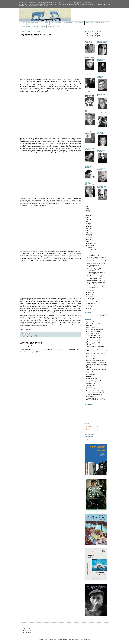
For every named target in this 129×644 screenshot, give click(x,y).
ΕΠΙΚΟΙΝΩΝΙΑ (27, 632)
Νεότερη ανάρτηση (25, 349)
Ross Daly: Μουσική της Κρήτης (95, 276)
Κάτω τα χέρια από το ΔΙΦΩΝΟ (94, 361)
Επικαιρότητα (89, 359)
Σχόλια (88, 429)
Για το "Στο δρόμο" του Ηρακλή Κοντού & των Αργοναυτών (97, 287)
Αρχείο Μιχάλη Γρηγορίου (92, 341)
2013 (88, 233)
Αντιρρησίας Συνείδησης (92, 324)
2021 (88, 215)
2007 (88, 308)
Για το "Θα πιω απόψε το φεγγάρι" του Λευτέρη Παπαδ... (97, 258)
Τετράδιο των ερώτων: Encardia (95, 278)
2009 (88, 241)
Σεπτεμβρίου (91, 250)
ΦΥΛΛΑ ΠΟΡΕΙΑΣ (53, 26)
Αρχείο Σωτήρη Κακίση (92, 343)
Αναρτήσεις (89, 426)
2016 (88, 226)
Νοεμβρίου (91, 246)
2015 (88, 228)
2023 (88, 211)
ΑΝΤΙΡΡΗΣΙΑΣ (100, 23)
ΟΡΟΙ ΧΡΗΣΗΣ (27, 630)
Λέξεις (88, 368)
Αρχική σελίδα (50, 349)
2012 (88, 235)
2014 (88, 230)
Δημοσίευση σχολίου (28, 346)
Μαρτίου (90, 299)
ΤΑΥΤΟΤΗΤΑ (27, 628)
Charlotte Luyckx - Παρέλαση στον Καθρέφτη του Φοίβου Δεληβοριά (95, 399)
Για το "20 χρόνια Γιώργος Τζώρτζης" (96, 263)
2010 (88, 239)
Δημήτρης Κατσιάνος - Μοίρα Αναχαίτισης (96, 350)
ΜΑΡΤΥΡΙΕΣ (79, 23)
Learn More (101, 4)
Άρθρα (88, 326)
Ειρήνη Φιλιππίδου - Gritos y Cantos (95, 353)
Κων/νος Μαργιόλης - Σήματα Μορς (95, 363)
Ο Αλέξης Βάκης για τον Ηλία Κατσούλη (97, 261)
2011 (88, 237)
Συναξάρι (88, 387)
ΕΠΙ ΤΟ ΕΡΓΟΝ (68, 23)
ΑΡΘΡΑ (23, 23)
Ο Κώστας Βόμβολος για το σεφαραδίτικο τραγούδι (94, 255)
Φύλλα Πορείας (90, 397)
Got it (109, 4)
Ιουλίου (90, 290)
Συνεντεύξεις (89, 389)
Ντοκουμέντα (89, 385)
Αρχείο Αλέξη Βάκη (91, 328)
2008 (88, 306)
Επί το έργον (89, 357)
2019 (88, 220)
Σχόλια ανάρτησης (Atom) (33, 352)
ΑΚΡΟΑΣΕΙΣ (44, 23)
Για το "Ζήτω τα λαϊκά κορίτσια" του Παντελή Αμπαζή (96, 283)
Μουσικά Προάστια (89, 437)
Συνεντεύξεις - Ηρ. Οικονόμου (93, 391)
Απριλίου (90, 297)
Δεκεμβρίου (91, 243)
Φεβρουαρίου (91, 301)
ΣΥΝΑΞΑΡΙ (89, 23)
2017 (88, 224)
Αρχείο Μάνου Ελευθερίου (93, 339)
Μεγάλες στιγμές (30, 336)
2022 (88, 213)
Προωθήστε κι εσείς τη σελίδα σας (92, 440)
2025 (88, 206)
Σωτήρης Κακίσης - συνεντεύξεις (94, 393)
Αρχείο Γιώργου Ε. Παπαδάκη (93, 331)
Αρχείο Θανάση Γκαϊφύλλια (93, 333)
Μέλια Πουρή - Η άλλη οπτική (93, 380)
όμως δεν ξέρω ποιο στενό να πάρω (96, 280)
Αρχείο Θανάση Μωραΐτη (92, 335)
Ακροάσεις (89, 322)
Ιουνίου (90, 292)
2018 (88, 222)
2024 (88, 209)
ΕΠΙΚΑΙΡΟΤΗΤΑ (26, 26)
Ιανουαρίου (91, 303)
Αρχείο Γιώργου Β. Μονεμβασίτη (94, 330)
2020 (88, 217)
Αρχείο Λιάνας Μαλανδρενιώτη (94, 337)
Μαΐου (89, 295)
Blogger (88, 640)
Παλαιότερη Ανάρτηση (75, 349)
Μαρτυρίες (89, 376)
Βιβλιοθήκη (89, 345)
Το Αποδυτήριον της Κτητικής (93, 395)
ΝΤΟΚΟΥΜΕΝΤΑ (56, 23)
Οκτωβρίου (91, 248)
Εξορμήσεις (89, 355)
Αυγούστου (91, 252)
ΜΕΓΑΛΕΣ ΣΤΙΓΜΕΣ (39, 26)
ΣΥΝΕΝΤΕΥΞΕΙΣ (33, 23)
